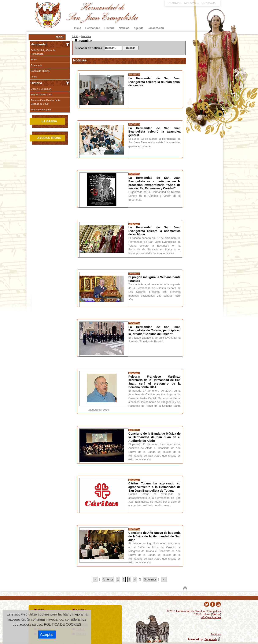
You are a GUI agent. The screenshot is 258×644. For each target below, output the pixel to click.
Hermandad (39, 44)
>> (164, 579)
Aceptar (47, 634)
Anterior (108, 579)
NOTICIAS (175, 3)
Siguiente (150, 579)
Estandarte (37, 65)
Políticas (216, 634)
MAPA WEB (191, 3)
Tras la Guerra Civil (41, 95)
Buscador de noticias (88, 48)
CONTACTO (209, 3)
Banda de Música (40, 71)
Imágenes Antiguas (41, 110)
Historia (36, 83)
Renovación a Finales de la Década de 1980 (45, 102)
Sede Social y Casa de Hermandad (43, 52)
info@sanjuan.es (211, 617)
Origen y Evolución (41, 89)
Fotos (34, 77)
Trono (34, 60)
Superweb (211, 639)
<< (95, 579)
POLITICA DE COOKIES (63, 624)
